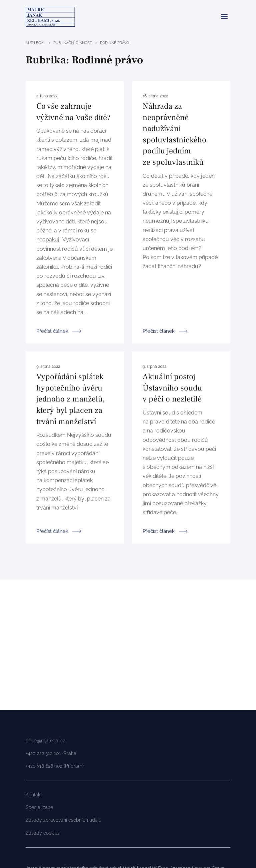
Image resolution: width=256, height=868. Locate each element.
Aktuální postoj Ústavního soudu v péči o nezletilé (172, 388)
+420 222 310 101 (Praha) (52, 753)
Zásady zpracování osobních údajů (63, 820)
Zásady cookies (43, 833)
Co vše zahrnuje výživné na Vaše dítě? (73, 112)
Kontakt (34, 795)
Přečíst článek (52, 330)
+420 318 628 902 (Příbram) (55, 766)
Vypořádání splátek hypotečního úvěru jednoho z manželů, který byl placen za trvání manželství (70, 399)
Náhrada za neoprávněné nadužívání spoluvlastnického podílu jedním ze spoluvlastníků (174, 134)
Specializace (39, 807)
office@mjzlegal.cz (45, 741)
